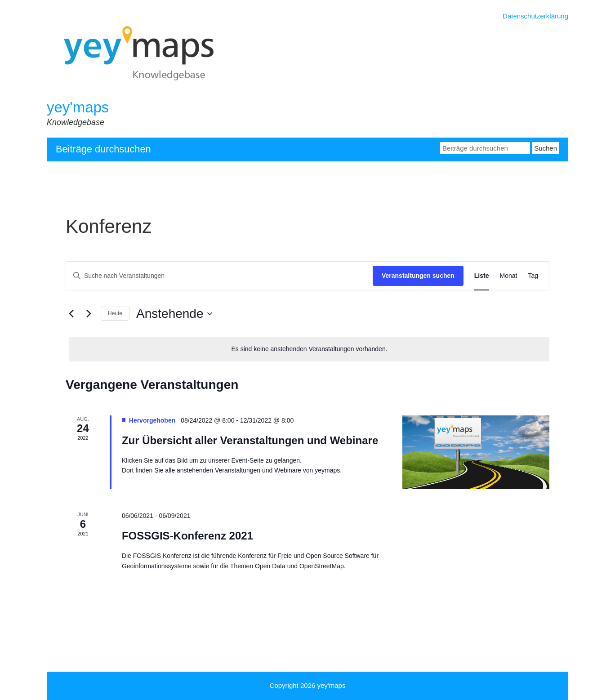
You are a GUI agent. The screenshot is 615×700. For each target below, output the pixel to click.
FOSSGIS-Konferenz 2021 (187, 536)
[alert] (309, 349)
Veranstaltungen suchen (418, 276)
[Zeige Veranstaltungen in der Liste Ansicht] (482, 276)
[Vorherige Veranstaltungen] (71, 314)
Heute (115, 313)
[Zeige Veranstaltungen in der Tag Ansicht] (533, 276)
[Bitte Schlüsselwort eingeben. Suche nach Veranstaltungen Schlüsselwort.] (219, 276)
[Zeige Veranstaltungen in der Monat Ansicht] (509, 276)
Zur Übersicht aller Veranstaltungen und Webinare (250, 440)
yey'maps (78, 107)
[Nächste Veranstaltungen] (89, 314)
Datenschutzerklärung (535, 16)
